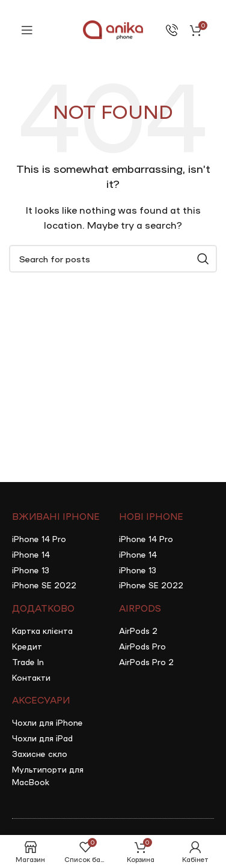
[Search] (113, 259)
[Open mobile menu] (27, 30)
